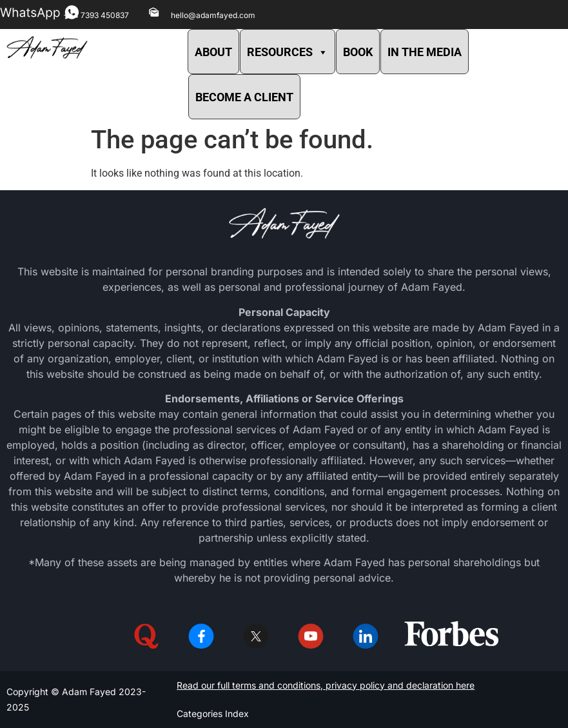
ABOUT (213, 52)
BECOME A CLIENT (244, 97)
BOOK (358, 52)
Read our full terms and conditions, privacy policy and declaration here (326, 685)
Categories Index (213, 713)
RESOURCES (288, 52)
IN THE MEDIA (425, 52)
